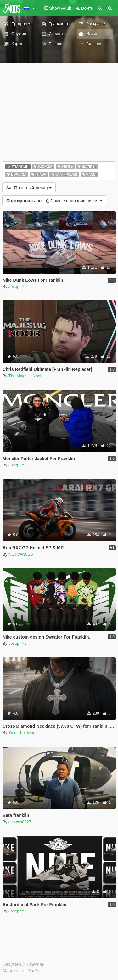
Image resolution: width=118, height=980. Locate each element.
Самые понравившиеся (54, 201)
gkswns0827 (20, 822)
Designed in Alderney (23, 964)
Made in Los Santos (22, 971)
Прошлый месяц (29, 188)
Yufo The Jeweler (24, 733)
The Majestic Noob (25, 376)
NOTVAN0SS (21, 554)
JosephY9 (18, 287)
